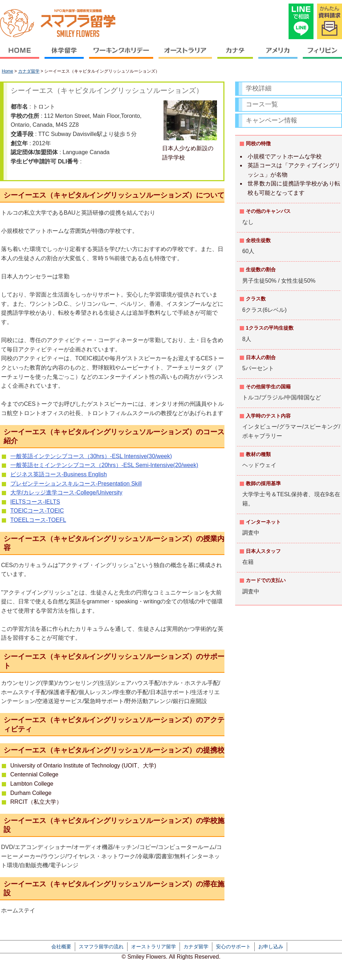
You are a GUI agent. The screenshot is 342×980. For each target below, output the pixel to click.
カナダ (235, 55)
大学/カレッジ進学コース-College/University (66, 492)
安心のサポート (233, 947)
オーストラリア (185, 55)
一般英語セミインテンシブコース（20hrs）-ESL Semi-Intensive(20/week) (104, 465)
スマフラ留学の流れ (101, 947)
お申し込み (271, 947)
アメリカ (278, 55)
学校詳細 (259, 88)
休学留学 (64, 55)
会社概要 (61, 947)
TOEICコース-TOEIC (37, 511)
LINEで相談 (301, 21)
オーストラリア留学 (154, 947)
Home (7, 71)
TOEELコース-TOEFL (38, 520)
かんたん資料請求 (330, 21)
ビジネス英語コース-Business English (59, 474)
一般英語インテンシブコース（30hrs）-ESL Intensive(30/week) (91, 456)
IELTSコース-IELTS (35, 502)
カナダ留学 (29, 71)
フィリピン (321, 55)
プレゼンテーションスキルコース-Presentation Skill (76, 484)
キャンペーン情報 (271, 120)
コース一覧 (262, 104)
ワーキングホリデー (121, 55)
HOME (21, 55)
